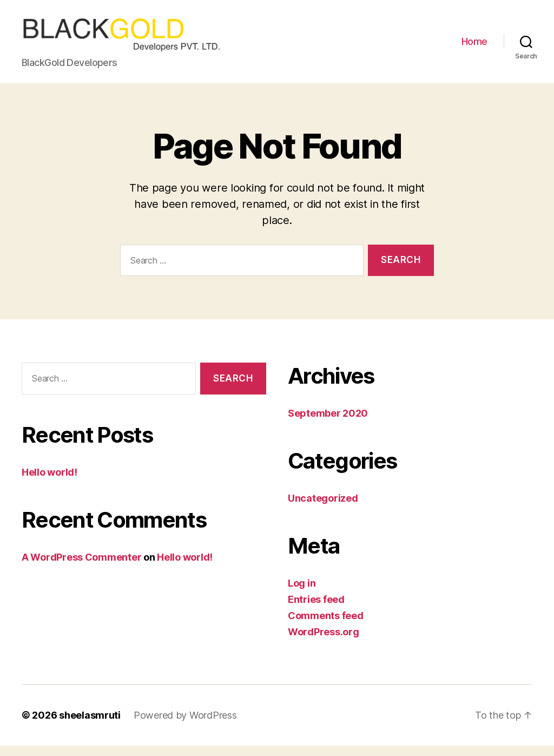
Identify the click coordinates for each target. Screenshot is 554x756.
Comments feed (326, 626)
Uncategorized (323, 508)
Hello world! (50, 482)
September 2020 (328, 423)
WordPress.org (324, 642)
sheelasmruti (90, 725)
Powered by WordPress (185, 725)
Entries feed (316, 610)
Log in (302, 593)
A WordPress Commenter (81, 567)
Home (474, 47)
